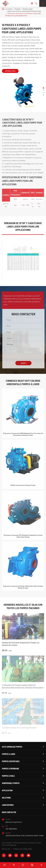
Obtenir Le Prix (10, 71)
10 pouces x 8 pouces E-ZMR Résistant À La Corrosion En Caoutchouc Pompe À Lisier (23, 435)
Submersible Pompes (11, 783)
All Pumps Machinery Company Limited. (27, 843)
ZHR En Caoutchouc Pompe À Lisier (23, 486)
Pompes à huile (8, 776)
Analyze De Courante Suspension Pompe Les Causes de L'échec (21, 645)
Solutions (6, 798)
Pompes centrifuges (11, 761)
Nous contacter (9, 812)
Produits (18, 9)
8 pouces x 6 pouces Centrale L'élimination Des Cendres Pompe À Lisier (23, 588)
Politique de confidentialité (23, 849)
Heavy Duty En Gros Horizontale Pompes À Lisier (24, 11)
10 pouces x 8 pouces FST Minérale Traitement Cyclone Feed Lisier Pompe (23, 537)
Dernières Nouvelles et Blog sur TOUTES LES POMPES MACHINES (23, 606)
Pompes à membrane (10, 769)
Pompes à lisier (28, 9)
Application (7, 790)
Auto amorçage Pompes (12, 747)
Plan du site (6, 849)
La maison (9, 9)
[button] (43, 88)
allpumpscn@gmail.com (14, 822)
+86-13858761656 (11, 829)
